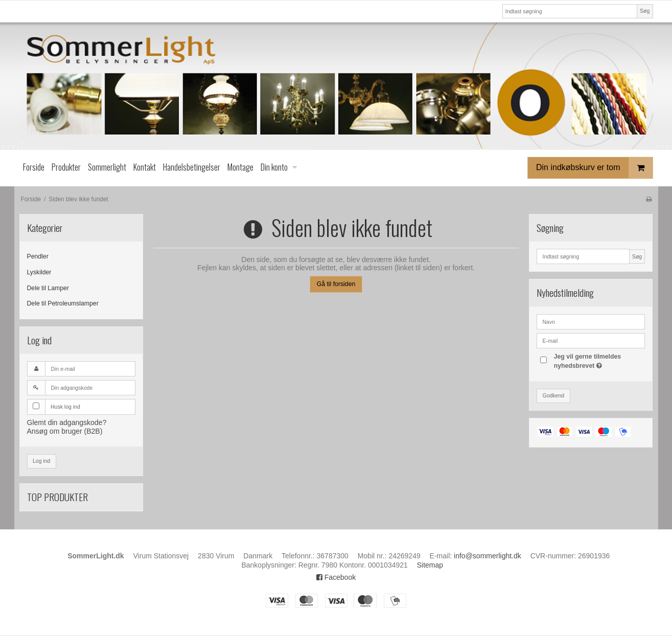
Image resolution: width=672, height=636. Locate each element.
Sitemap (430, 565)
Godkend (553, 395)
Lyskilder (39, 272)
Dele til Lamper (48, 288)
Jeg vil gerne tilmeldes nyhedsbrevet (599, 361)
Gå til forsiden (336, 284)
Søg (645, 11)
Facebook (336, 577)
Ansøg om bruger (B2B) (65, 431)
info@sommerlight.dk (488, 556)
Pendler (38, 256)
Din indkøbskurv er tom (594, 168)
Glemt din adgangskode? (67, 422)
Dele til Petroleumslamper (63, 303)
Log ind (41, 461)
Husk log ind (65, 407)
